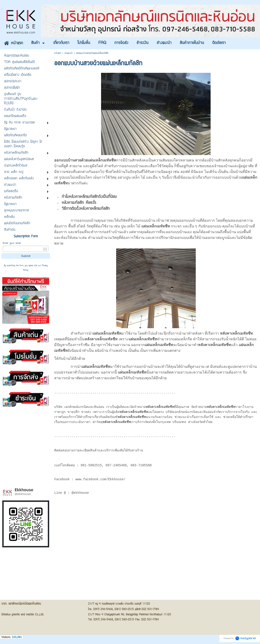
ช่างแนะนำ (69, 53)
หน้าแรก (58, 53)
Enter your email (12, 243)
